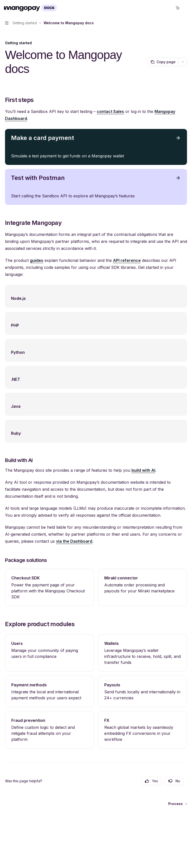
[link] (49, 587)
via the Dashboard (74, 541)
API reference (127, 260)
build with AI (143, 470)
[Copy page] (163, 62)
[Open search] (168, 8)
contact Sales (110, 111)
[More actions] (185, 8)
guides (37, 260)
